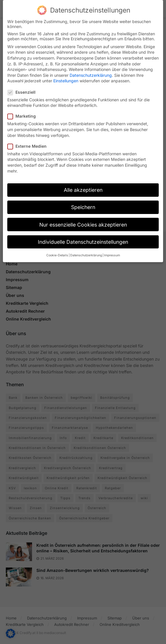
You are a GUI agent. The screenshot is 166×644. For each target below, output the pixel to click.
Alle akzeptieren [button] (83, 186)
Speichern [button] (83, 203)
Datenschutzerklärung (91, 71)
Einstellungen (66, 76)
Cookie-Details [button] (57, 251)
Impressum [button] (112, 251)
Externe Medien (29, 142)
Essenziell (23, 88)
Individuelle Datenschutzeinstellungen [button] (83, 237)
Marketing (23, 112)
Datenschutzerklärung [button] (86, 251)
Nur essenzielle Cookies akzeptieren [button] (83, 220)
